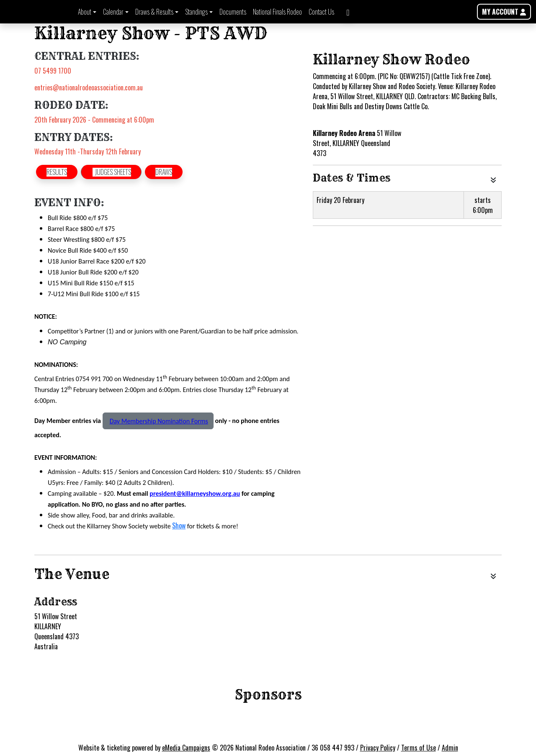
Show (179, 525)
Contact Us (321, 12)
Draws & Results (154, 12)
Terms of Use (419, 748)
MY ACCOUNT (504, 12)
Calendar (113, 12)
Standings (196, 12)
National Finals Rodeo (277, 12)
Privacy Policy (378, 748)
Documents (233, 12)
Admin (450, 748)
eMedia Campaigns (186, 748)
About (85, 12)
